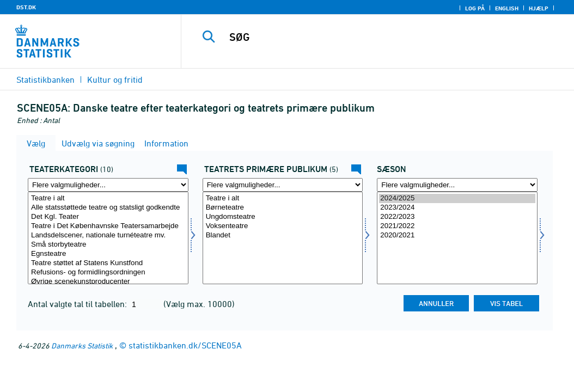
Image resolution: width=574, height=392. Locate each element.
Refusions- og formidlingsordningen (108, 272)
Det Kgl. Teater (108, 217)
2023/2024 (457, 208)
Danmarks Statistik (82, 345)
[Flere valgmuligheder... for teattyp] (108, 185)
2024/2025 (457, 198)
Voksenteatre (283, 226)
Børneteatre (283, 208)
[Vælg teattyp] (108, 238)
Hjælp (539, 8)
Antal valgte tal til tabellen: (78, 304)
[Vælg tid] (457, 238)
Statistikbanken (45, 79)
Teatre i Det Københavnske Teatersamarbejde (108, 226)
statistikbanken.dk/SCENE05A (185, 345)
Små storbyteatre (108, 245)
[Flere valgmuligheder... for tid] (457, 185)
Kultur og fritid (115, 79)
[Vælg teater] (283, 238)
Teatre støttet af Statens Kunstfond (108, 263)
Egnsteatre (108, 254)
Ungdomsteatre (283, 217)
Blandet (283, 235)
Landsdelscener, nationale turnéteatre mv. (108, 235)
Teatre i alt (108, 198)
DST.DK (26, 7)
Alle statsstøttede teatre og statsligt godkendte (108, 208)
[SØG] (380, 37)
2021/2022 (457, 226)
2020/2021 (457, 235)
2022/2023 (457, 217)
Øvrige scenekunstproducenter (108, 282)
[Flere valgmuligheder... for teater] (283, 185)
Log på (475, 8)
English (507, 8)
